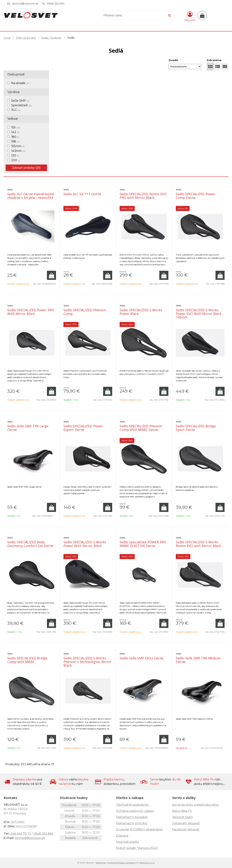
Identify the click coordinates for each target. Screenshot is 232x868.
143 (15, 132)
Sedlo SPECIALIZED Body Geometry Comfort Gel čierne (30, 544)
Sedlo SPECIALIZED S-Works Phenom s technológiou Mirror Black (87, 662)
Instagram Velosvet (186, 823)
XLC (16, 110)
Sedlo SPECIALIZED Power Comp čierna (196, 196)
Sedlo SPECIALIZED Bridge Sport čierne (196, 428)
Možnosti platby (128, 842)
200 (16, 160)
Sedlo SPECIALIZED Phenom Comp (85, 312)
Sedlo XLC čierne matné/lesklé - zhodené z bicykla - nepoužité (32, 196)
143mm (18, 151)
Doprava (122, 836)
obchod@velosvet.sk (25, 4)
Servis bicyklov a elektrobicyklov (196, 805)
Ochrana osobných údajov (135, 811)
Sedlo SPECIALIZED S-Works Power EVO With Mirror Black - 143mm (200, 314)
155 (16, 127)
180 (15, 137)
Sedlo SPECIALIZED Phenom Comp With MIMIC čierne (141, 428)
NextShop (101, 863)
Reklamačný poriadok (132, 817)
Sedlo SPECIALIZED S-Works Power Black (141, 312)
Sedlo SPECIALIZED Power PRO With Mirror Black (31, 312)
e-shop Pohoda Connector (122, 863)
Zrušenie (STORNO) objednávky (139, 829)
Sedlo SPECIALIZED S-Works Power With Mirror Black (85, 544)
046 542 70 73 (21, 834)
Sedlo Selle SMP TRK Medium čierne (198, 660)
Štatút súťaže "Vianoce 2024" (137, 848)
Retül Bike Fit (182, 811)
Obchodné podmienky (132, 805)
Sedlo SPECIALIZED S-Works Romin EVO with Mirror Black (198, 544)
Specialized (21, 105)
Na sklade (20, 83)
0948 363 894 (56, 4)
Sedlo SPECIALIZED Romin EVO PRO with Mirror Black (143, 196)
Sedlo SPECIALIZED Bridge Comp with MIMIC (27, 660)
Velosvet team (183, 817)
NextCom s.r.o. (147, 863)
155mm (18, 146)
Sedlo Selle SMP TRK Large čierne (28, 428)
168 (15, 141)
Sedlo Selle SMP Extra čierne (142, 658)
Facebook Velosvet (186, 829)
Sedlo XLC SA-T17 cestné (82, 194)
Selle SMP (20, 101)
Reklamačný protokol (132, 823)
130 (15, 156)
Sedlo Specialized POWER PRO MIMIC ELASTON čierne (143, 544)
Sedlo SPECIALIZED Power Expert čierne (83, 428)
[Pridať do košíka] (51, 275)
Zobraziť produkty (26, 168)
